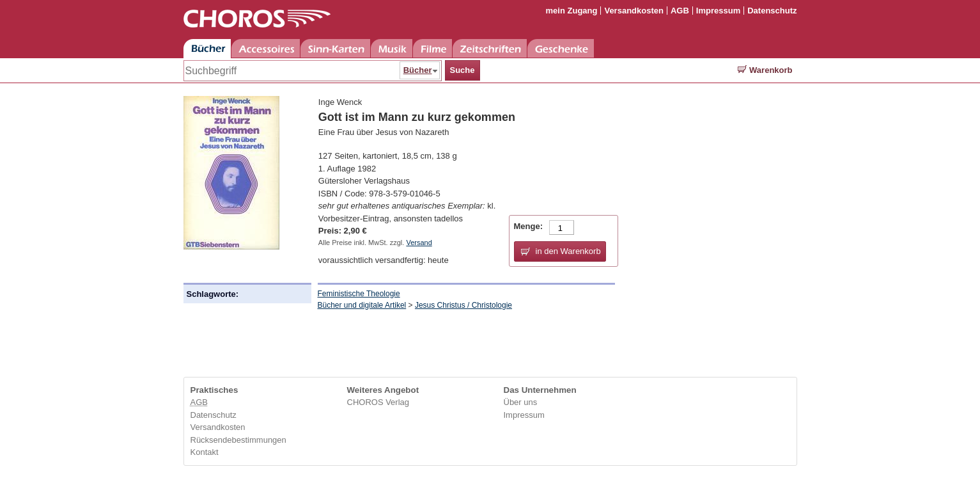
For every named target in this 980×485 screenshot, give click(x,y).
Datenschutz (772, 11)
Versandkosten (634, 11)
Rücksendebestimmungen (238, 440)
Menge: (529, 226)
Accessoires (266, 48)
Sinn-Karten (335, 48)
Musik (392, 48)
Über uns (521, 402)
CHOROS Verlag (378, 402)
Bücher (207, 48)
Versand (419, 242)
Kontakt (205, 452)
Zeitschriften (490, 48)
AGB (680, 11)
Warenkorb (765, 70)
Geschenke (561, 48)
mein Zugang (572, 11)
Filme (432, 48)
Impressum (718, 11)
